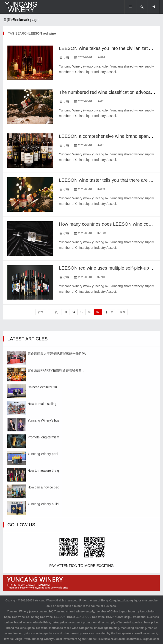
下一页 (109, 312)
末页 (122, 312)
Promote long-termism (43, 547)
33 (65, 312)
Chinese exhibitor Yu (42, 497)
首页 (7, 20)
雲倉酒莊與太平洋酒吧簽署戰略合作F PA (57, 464)
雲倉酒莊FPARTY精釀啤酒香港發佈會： (56, 480)
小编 (66, 57)
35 (81, 312)
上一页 (54, 312)
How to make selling (42, 514)
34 (73, 312)
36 (90, 312)
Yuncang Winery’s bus (43, 530)
